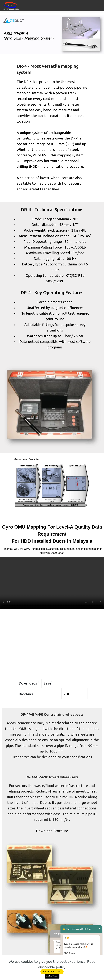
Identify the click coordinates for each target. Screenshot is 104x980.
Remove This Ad (52, 976)
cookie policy (55, 967)
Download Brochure (52, 829)
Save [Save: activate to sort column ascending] (67, 683)
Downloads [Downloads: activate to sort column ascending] (28, 683)
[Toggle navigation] (99, 5)
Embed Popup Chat (52, 972)
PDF (67, 692)
